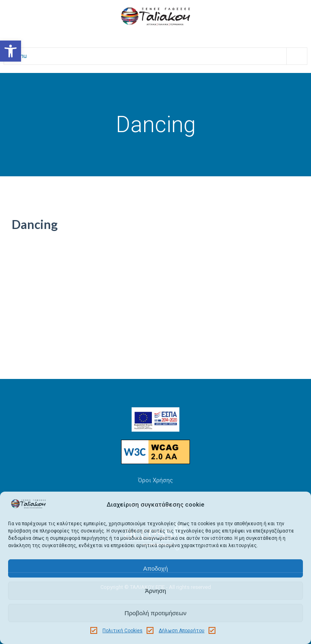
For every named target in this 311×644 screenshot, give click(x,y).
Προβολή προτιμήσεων (156, 613)
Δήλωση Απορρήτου (182, 631)
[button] (11, 51)
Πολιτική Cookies (122, 631)
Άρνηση (155, 591)
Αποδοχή (156, 568)
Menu (160, 56)
